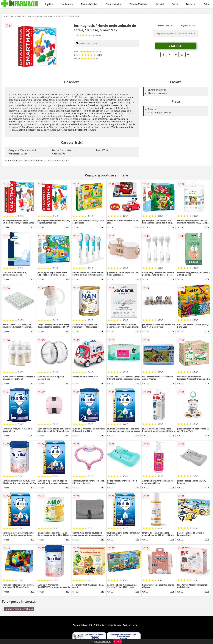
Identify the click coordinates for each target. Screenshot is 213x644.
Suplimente (67, 4)
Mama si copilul (24, 16)
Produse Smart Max (43, 16)
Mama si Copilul (89, 4)
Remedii (160, 4)
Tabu (206, 4)
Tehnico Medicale (138, 4)
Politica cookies (131, 625)
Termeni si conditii (83, 625)
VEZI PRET (176, 46)
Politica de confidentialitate (107, 625)
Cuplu (175, 4)
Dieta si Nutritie (113, 4)
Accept (118, 642)
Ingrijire (49, 4)
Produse (10, 16)
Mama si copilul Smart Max (68, 16)
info (32, 227)
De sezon (191, 4)
